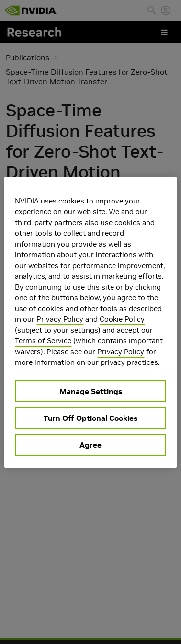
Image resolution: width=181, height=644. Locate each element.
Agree (90, 445)
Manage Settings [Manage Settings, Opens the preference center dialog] (91, 391)
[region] (90, 322)
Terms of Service (43, 341)
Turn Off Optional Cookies (90, 418)
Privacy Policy (60, 319)
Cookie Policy (122, 319)
